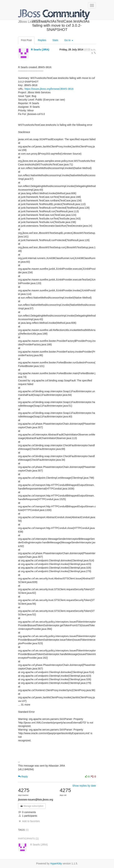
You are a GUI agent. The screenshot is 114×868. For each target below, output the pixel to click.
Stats (55, 40)
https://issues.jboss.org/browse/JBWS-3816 (49, 89)
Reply (23, 776)
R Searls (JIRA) (40, 50)
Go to (69, 40)
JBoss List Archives (54, 14)
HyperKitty (56, 863)
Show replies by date (84, 786)
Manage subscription (32, 806)
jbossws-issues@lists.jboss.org (36, 800)
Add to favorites (29, 821)
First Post (26, 40)
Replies (42, 40)
